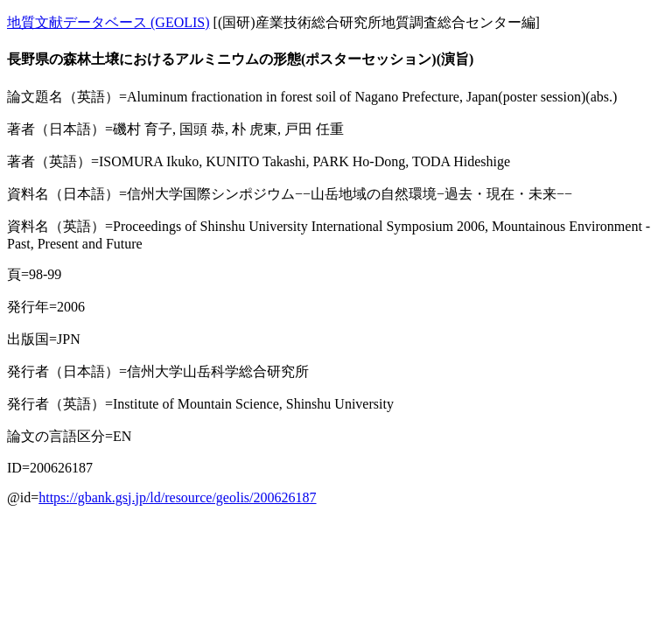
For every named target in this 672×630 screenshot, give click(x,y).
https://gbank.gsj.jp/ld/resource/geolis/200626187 (177, 497)
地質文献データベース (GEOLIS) (108, 22)
